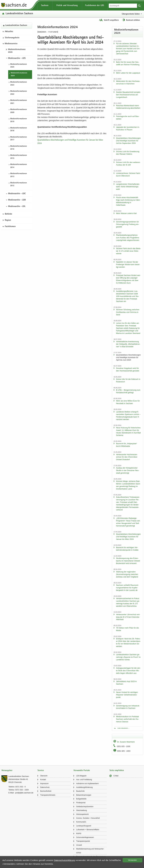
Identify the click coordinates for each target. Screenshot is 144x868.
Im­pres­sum (44, 784)
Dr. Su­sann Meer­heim (126, 742)
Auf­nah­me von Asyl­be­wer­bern (87, 784)
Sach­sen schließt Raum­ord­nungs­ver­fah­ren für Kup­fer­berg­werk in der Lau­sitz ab (127, 588)
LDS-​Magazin (81, 776)
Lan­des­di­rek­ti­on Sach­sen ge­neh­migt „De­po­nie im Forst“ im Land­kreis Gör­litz (128, 657)
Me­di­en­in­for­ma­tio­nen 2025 (19, 66)
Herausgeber (7, 771)
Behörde (9, 214)
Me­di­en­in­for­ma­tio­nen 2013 (19, 175)
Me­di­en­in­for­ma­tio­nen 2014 (19, 166)
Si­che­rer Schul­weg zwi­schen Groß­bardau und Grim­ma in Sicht (128, 312)
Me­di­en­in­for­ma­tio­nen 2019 (19, 120)
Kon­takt (43, 780)
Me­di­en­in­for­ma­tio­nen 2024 (19, 75)
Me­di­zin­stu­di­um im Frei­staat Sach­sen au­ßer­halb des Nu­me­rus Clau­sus (127, 719)
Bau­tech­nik (80, 791)
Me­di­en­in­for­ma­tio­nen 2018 (19, 129)
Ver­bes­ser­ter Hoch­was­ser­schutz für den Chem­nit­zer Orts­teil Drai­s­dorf (127, 457)
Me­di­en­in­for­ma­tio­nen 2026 (17, 51)
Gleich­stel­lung (81, 810)
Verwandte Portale (82, 771)
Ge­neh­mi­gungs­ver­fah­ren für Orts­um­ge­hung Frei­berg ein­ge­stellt (127, 224)
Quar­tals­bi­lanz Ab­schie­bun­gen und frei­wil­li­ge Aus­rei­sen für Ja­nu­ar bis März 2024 (128, 537)
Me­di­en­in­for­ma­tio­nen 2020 (19, 111)
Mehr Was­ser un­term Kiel (126, 213)
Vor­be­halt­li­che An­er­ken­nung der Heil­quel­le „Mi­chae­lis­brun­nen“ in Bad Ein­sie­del (128, 344)
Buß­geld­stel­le (81, 799)
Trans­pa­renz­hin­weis (48, 795)
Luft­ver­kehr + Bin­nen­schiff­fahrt (88, 830)
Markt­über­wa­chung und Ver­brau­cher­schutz (90, 851)
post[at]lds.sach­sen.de (24, 793)
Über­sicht (44, 776)
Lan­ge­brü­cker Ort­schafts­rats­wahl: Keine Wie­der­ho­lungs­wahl (128, 187)
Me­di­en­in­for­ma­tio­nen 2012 (19, 184)
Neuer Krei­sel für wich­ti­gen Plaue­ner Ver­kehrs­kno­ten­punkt (127, 695)
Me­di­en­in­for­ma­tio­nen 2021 (19, 102)
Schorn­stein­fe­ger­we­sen (85, 837)
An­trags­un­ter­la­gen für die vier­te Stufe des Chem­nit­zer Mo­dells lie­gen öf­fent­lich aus (128, 671)
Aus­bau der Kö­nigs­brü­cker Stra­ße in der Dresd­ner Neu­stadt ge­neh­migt (128, 470)
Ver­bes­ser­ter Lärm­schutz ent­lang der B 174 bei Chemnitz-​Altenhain (128, 617)
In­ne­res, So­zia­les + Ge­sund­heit (88, 818)
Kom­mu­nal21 (81, 822)
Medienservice (11, 44)
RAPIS (79, 834)
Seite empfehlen (117, 771)
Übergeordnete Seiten (131, 14)
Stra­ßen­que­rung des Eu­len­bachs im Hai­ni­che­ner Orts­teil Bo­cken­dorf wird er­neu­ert (128, 561)
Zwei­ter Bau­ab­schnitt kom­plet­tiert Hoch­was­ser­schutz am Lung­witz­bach (128, 95)
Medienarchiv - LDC (17, 194)
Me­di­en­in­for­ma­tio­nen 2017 (19, 139)
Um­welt (79, 845)
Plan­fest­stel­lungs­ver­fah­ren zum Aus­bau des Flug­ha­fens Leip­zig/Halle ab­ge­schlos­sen (128, 238)
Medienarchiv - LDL (17, 206)
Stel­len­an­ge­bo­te (12, 38)
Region (8, 220)
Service (41, 771)
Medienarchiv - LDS (17, 58)
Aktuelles (9, 32)
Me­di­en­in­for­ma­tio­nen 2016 (19, 148)
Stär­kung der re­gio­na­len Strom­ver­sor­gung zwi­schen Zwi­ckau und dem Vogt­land (127, 574)
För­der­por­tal (81, 803)
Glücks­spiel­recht (82, 814)
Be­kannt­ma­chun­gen (84, 795)
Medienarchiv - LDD (17, 200)
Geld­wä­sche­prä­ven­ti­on (85, 807)
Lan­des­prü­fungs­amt (84, 826)
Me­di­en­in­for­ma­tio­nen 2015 (19, 157)
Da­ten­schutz (45, 787)
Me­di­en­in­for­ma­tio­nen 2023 (19, 84)
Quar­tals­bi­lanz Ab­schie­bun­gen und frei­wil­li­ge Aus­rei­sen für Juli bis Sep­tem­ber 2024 (128, 141)
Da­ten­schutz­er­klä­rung (65, 860)
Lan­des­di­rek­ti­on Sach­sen (19, 14)
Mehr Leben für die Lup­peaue (128, 73)
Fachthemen (10, 227)
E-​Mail (116, 776)
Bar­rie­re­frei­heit (46, 791)
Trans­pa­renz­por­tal (83, 841)
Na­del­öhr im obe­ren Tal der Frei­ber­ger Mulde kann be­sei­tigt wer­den (128, 264)
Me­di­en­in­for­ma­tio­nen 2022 (19, 93)
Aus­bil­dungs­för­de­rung (84, 787)
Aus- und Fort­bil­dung (84, 780)
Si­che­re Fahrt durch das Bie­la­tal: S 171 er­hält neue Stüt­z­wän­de (128, 251)
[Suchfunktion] (123, 6)
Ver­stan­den (132, 860)
